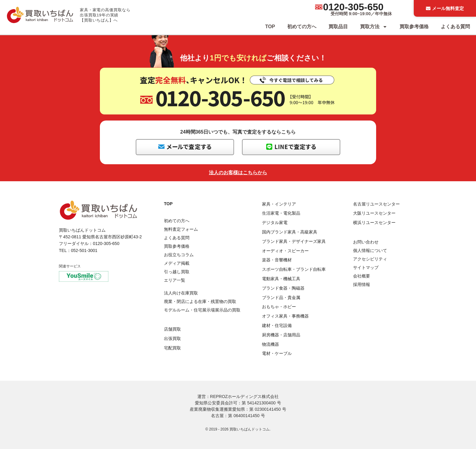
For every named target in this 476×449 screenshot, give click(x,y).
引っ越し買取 (177, 272)
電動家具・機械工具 (281, 279)
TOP (270, 27)
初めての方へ (302, 27)
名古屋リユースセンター (376, 204)
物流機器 (270, 344)
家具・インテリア (279, 204)
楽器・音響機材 (277, 260)
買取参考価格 (414, 27)
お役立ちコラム (179, 255)
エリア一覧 (175, 280)
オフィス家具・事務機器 (285, 316)
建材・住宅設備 (277, 325)
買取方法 (374, 27)
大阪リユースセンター (374, 213)
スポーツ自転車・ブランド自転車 (294, 269)
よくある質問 (455, 27)
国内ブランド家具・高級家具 (290, 232)
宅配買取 (172, 348)
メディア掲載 (177, 263)
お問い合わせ (366, 242)
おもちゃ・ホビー (279, 307)
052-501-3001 (84, 250)
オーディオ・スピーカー (285, 251)
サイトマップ (366, 267)
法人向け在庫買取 (181, 293)
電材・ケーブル (277, 353)
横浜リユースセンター (374, 223)
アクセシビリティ (370, 259)
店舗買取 (172, 329)
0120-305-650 (353, 7)
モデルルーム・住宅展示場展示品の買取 (202, 310)
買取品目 (338, 27)
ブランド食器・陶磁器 (283, 288)
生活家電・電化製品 (281, 213)
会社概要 (362, 276)
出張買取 (172, 338)
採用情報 (362, 284)
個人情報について (370, 250)
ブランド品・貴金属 (281, 298)
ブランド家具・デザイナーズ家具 (294, 241)
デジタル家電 (275, 223)
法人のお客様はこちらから (238, 173)
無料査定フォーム (181, 229)
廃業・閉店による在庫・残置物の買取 (200, 301)
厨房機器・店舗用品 (281, 335)
